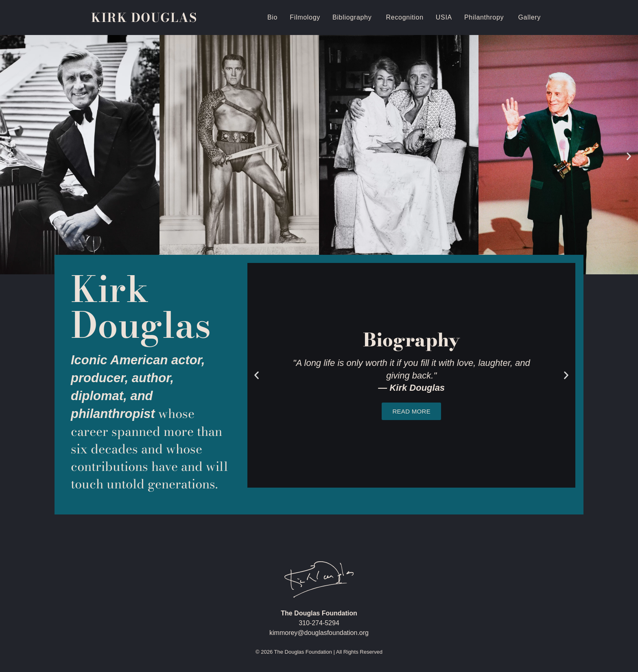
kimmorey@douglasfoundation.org (319, 633)
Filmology (305, 17)
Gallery (529, 17)
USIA (444, 17)
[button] (9, 156)
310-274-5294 (319, 623)
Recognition (405, 17)
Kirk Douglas (144, 18)
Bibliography (353, 17)
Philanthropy (485, 17)
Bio (272, 17)
